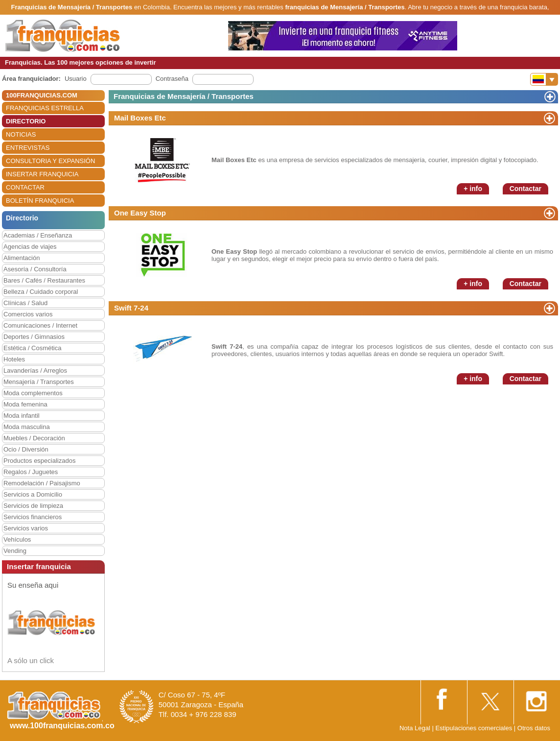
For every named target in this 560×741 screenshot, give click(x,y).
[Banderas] (544, 79)
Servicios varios (26, 528)
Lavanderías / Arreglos (35, 370)
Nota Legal (415, 728)
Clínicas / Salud (25, 303)
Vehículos (17, 539)
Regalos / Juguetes (31, 472)
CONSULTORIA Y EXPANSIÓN (50, 161)
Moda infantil (22, 416)
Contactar (525, 189)
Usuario (76, 79)
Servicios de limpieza (33, 506)
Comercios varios (28, 314)
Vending (15, 551)
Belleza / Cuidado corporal (41, 292)
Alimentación (22, 258)
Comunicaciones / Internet (40, 325)
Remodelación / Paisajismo (42, 483)
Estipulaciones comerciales (474, 728)
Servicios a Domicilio (33, 494)
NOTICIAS (21, 134)
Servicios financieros (33, 517)
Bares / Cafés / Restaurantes (44, 280)
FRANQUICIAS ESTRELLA (45, 108)
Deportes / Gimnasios (34, 337)
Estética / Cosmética (33, 348)
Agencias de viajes (30, 247)
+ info (473, 189)
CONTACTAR (25, 187)
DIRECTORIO (26, 121)
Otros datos (534, 728)
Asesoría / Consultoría (35, 269)
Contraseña (172, 79)
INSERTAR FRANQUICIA (42, 174)
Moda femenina (25, 404)
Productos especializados (39, 461)
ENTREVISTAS (28, 148)
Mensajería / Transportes (39, 382)
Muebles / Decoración (34, 438)
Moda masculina (27, 427)
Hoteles (14, 359)
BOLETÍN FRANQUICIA (40, 201)
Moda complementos (33, 393)
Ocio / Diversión (26, 449)
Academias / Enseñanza (38, 235)
